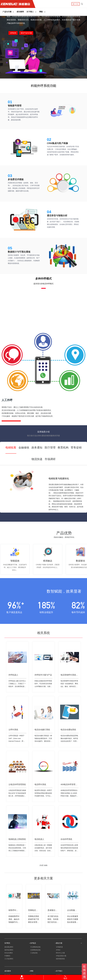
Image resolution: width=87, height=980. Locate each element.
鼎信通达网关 (9, 951)
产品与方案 (8, 12)
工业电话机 (34, 957)
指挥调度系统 (60, 963)
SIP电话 (43, 946)
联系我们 (76, 4)
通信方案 (69, 946)
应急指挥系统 (60, 966)
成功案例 (20, 12)
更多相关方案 (43, 881)
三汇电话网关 (9, 963)
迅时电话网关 (9, 954)
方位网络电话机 (35, 951)
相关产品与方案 (26, 33)
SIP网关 (17, 946)
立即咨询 (13, 33)
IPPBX (58, 954)
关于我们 (31, 12)
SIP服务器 (59, 951)
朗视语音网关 (9, 966)
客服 (22, 977)
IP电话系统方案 (61, 960)
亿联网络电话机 (35, 954)
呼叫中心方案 (60, 957)
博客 (42, 12)
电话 (65, 977)
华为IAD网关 (9, 957)
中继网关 (7, 960)
